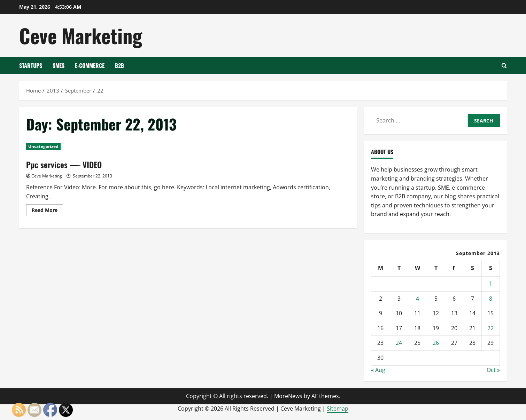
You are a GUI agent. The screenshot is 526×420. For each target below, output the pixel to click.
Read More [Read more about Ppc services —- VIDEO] (47, 211)
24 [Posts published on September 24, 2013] (399, 343)
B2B (119, 65)
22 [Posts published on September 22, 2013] (490, 328)
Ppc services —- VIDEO (65, 164)
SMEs (59, 65)
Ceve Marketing (81, 35)
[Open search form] (504, 66)
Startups (31, 65)
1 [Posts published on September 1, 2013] (491, 284)
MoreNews (288, 396)
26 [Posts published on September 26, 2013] (436, 343)
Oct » (493, 370)
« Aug (378, 370)
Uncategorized (43, 146)
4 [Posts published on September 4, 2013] (417, 299)
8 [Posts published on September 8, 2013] (491, 299)
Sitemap (338, 409)
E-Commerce (90, 65)
